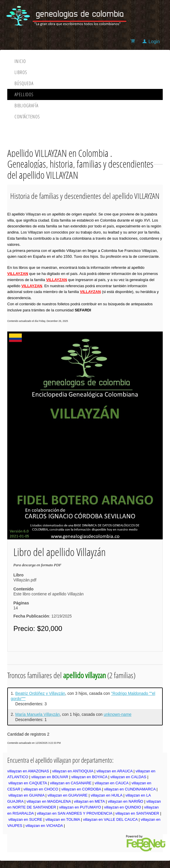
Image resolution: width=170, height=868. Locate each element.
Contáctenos (27, 117)
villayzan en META (89, 801)
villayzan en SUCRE (25, 819)
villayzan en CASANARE (71, 783)
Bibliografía (26, 106)
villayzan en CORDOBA (81, 789)
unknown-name (118, 714)
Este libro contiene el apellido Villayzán (49, 594)
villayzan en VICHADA (44, 826)
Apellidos (24, 94)
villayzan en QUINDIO (122, 807)
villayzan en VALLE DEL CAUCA (110, 819)
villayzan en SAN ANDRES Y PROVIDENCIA (75, 813)
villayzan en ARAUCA (114, 771)
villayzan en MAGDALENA (49, 801)
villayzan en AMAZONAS (28, 771)
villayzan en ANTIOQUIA (73, 771)
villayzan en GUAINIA (26, 795)
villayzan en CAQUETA (28, 783)
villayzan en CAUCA (112, 783)
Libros (21, 72)
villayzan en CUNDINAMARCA (130, 789)
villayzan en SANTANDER (137, 813)
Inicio (20, 61)
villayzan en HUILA (107, 795)
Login (154, 42)
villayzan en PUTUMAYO (80, 807)
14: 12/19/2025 (43, 612)
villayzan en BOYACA (89, 777)
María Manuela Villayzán (38, 714)
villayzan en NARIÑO (126, 801)
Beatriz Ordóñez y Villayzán (40, 693)
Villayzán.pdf (25, 580)
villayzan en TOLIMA (63, 819)
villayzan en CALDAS (128, 777)
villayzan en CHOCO (41, 789)
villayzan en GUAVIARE (68, 795)
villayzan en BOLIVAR (50, 777)
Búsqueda (24, 83)
